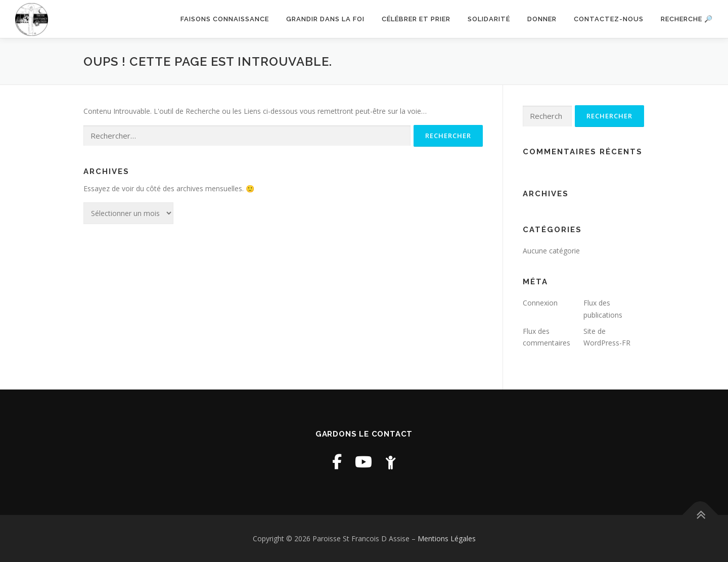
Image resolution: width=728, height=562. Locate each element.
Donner (542, 19)
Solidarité (489, 19)
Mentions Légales (447, 538)
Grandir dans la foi (325, 19)
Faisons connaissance (225, 19)
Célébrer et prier (416, 19)
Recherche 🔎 (687, 19)
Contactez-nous (609, 19)
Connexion (540, 303)
